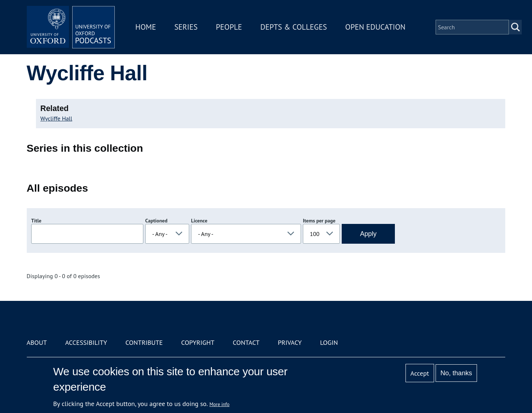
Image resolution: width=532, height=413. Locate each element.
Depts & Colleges (294, 27)
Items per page (319, 221)
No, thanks (456, 373)
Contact (246, 342)
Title (36, 221)
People (229, 27)
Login (329, 342)
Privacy (290, 342)
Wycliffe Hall (56, 118)
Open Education (375, 27)
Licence (199, 221)
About (37, 342)
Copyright (198, 342)
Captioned (156, 221)
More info (219, 404)
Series (186, 27)
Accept (420, 373)
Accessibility (86, 342)
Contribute (144, 342)
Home (146, 27)
